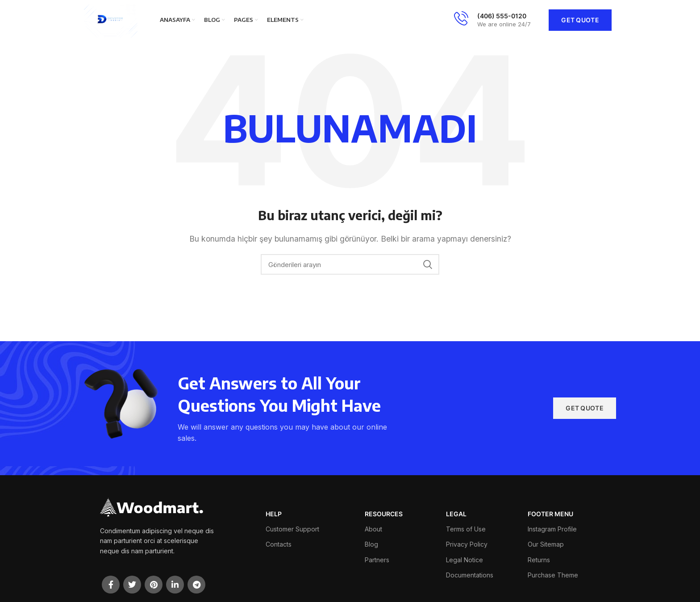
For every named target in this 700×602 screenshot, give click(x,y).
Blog (371, 544)
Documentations (470, 575)
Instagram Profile (552, 529)
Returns (539, 560)
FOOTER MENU (550, 514)
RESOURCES (384, 514)
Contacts (279, 544)
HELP (274, 514)
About (373, 529)
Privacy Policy (467, 544)
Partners (377, 560)
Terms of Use (466, 529)
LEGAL (456, 514)
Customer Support (292, 529)
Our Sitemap (546, 544)
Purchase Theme (553, 575)
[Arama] (350, 264)
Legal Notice (465, 560)
